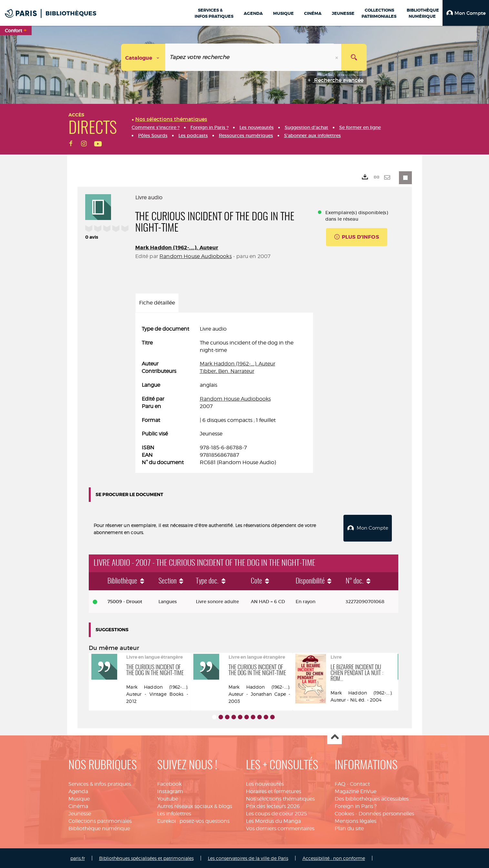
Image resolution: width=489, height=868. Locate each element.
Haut (335, 737)
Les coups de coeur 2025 (276, 813)
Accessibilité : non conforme (334, 858)
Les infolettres (174, 813)
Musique (79, 798)
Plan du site (349, 828)
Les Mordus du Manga (273, 820)
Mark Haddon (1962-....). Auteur (177, 248)
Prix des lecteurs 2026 (273, 805)
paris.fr (78, 858)
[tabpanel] (224, 396)
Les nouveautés (265, 783)
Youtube (168, 798)
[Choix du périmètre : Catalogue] (143, 57)
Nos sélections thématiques (280, 798)
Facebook (169, 783)
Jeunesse (80, 813)
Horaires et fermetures (274, 791)
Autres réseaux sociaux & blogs (195, 805)
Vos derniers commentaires (280, 828)
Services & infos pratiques (100, 783)
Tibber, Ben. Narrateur (227, 371)
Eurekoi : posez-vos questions (193, 820)
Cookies (344, 813)
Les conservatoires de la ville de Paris (248, 858)
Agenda (78, 791)
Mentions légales (356, 820)
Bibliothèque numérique (99, 828)
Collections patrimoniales (100, 820)
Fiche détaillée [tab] (157, 303)
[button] (466, 13)
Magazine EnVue (356, 791)
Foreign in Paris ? (356, 805)
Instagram (170, 791)
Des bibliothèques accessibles (372, 798)
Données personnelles (386, 813)
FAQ (340, 783)
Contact (360, 783)
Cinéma (78, 805)
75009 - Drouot (125, 601)
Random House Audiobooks (196, 256)
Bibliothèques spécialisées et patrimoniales (146, 858)
